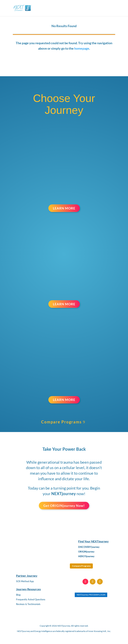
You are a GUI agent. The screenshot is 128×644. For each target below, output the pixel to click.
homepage (82, 48)
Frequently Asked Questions (31, 599)
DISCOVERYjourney (89, 547)
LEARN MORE (64, 208)
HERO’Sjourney (86, 556)
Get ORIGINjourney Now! (64, 506)
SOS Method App (25, 581)
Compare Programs (61, 422)
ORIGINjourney (86, 552)
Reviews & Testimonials (28, 604)
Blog (18, 595)
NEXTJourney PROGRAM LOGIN (91, 595)
